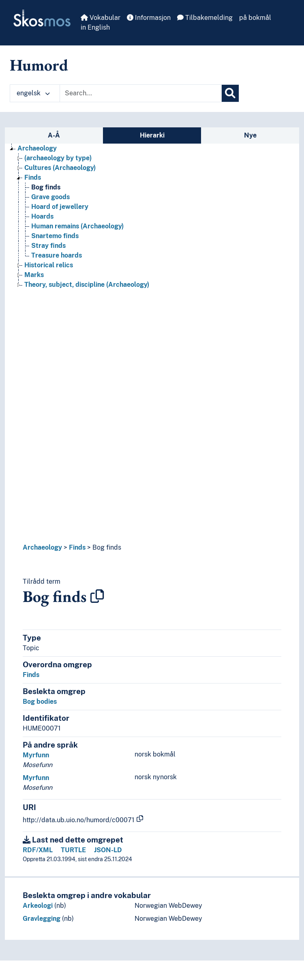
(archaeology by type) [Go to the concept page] (58, 158)
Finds (77, 547)
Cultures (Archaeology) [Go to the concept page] (60, 168)
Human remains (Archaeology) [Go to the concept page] (77, 226)
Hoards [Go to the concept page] (42, 216)
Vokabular (101, 18)
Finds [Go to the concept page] (33, 177)
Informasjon (149, 18)
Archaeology (42, 547)
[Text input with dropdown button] (141, 93)
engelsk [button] (33, 93)
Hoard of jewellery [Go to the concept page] (60, 207)
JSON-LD (108, 850)
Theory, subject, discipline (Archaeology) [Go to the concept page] (87, 285)
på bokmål (255, 18)
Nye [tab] (250, 135)
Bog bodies (40, 702)
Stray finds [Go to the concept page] (48, 246)
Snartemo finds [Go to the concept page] (55, 236)
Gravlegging (42, 919)
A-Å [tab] (54, 135)
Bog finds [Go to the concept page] (46, 187)
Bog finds (107, 547)
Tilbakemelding (205, 18)
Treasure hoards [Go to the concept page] (57, 255)
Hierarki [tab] (152, 135)
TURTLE (73, 850)
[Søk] (230, 93)
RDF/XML (38, 850)
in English (95, 27)
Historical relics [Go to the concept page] (49, 265)
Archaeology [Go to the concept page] (37, 148)
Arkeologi (38, 906)
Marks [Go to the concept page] (34, 275)
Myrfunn (36, 755)
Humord (39, 65)
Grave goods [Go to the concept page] (50, 197)
